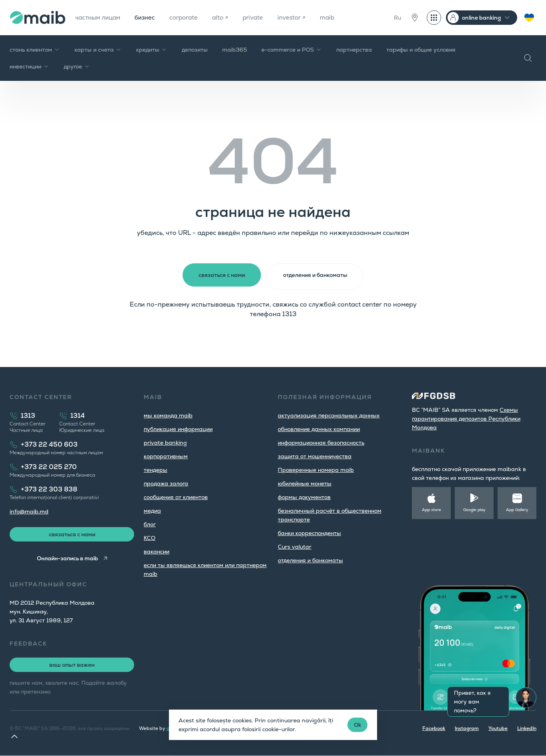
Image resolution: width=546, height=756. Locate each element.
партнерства (354, 50)
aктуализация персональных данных (329, 414)
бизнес (150, 17)
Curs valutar (295, 545)
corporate (190, 17)
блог (150, 523)
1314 (78, 414)
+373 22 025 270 (49, 466)
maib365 (235, 50)
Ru (397, 18)
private (262, 17)
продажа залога (166, 482)
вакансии (157, 550)
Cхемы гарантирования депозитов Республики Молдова (466, 417)
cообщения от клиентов (176, 496)
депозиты (195, 50)
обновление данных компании (319, 428)
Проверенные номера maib (316, 469)
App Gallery (517, 508)
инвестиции (29, 66)
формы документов (304, 496)
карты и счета (98, 50)
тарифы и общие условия (421, 50)
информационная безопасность (321, 441)
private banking (165, 441)
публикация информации (178, 428)
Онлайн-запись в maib (67, 559)
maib (340, 17)
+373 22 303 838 (49, 488)
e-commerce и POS (292, 50)
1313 (28, 414)
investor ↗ (303, 17)
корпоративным (166, 455)
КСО (150, 537)
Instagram (467, 729)
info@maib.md (29, 510)
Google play (474, 508)
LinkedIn (527, 729)
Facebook (434, 729)
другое (77, 66)
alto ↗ (229, 17)
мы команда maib (168, 414)
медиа (152, 509)
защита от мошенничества (315, 455)
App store (432, 508)
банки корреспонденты (309, 532)
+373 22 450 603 (49, 443)
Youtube (498, 729)
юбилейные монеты (305, 482)
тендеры (156, 469)
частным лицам (100, 17)
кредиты (152, 50)
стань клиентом (35, 50)
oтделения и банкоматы (310, 559)
